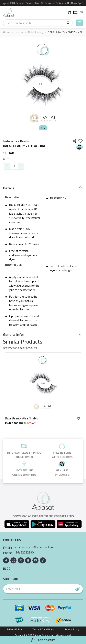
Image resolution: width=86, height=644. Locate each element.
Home (7, 32)
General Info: (13, 335)
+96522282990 (24, 552)
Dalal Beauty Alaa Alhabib (22, 418)
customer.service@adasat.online (33, 547)
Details (9, 188)
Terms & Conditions (43, 629)
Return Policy (72, 629)
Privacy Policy (14, 629)
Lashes (19, 32)
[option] (43, 85)
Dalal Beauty (36, 32)
